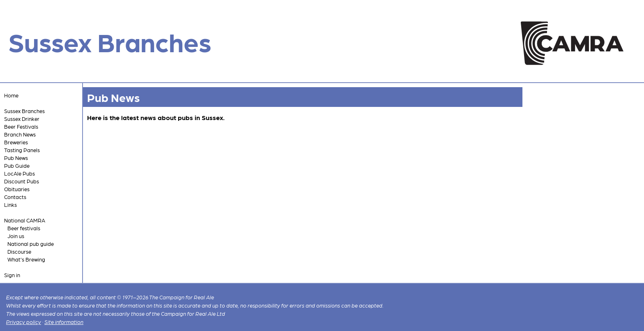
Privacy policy (24, 322)
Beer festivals (24, 228)
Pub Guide (17, 165)
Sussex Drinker (22, 119)
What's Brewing (26, 259)
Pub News (16, 158)
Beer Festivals (21, 126)
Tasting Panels (22, 150)
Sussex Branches (24, 111)
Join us (16, 236)
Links (10, 205)
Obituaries (17, 189)
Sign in (12, 275)
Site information (64, 322)
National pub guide (31, 244)
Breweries (16, 142)
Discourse (19, 251)
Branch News (20, 134)
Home (11, 95)
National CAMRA (25, 220)
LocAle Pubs (20, 173)
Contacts (15, 197)
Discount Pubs (22, 181)
